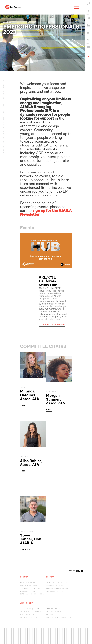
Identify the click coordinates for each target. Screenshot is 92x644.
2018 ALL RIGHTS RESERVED (59, 617)
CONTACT (24, 577)
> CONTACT (26, 549)
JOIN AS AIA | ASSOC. (30, 609)
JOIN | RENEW (26, 603)
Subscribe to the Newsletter (58, 583)
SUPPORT (50, 577)
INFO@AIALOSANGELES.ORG (32, 594)
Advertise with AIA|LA (56, 586)
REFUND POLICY (54, 612)
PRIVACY (51, 614)
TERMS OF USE (53, 609)
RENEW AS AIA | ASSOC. (31, 612)
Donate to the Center (55, 591)
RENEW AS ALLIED (29, 617)
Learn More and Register (53, 324)
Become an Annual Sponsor (58, 588)
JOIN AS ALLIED (28, 614)
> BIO (23, 405)
